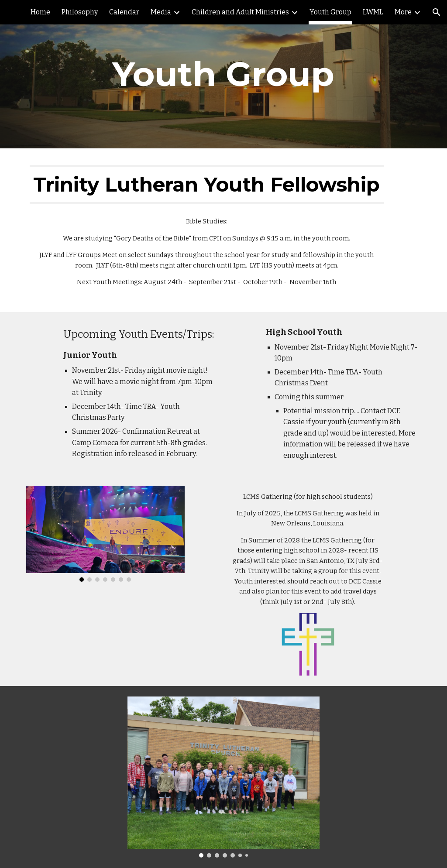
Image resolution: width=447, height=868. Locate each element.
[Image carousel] (105, 534)
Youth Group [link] (330, 12)
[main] (223, 74)
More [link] (403, 12)
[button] (437, 12)
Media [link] (161, 12)
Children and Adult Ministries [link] (240, 12)
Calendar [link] (124, 12)
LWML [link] (373, 12)
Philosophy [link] (80, 12)
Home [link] (40, 12)
